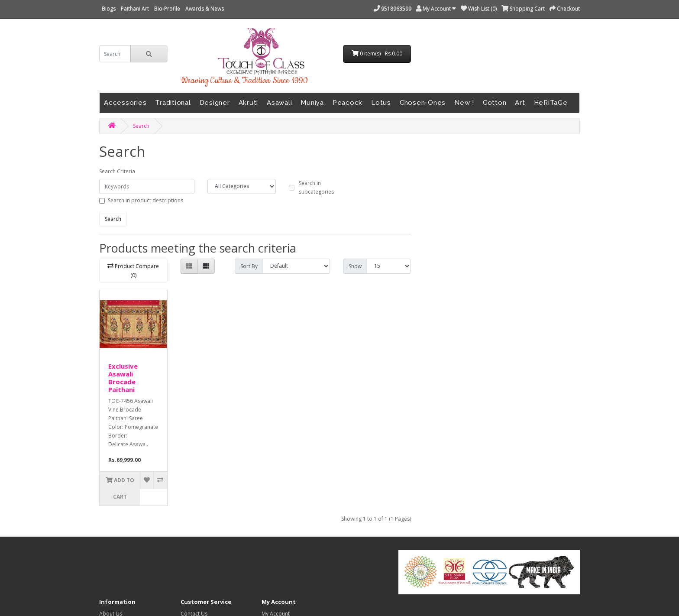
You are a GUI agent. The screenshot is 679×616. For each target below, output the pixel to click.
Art (520, 103)
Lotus (381, 103)
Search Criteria (117, 171)
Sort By (249, 266)
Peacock (348, 103)
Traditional (173, 103)
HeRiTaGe (551, 103)
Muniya (312, 103)
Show (355, 266)
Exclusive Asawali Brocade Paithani (123, 378)
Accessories (125, 103)
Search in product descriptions (145, 200)
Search (141, 126)
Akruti (249, 103)
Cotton (495, 103)
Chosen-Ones (423, 103)
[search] (115, 54)
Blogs (109, 8)
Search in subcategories (316, 187)
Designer (215, 103)
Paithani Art (135, 8)
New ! (464, 103)
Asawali (279, 103)
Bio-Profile (167, 8)
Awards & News (205, 8)
